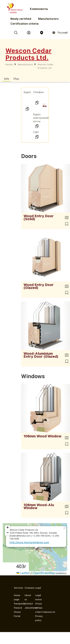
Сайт (36, 132)
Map (16, 79)
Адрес (27, 92)
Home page (16, 597)
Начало (9, 65)
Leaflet (23, 573)
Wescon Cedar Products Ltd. (45, 66)
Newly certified (21, 19)
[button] (64, 528)
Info (7, 79)
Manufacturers (48, 19)
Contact (27, 604)
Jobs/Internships (27, 608)
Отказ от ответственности (38, 608)
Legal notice (38, 597)
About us (27, 597)
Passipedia (16, 604)
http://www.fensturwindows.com (29, 542)
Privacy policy (38, 618)
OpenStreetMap (44, 573)
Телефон (38, 92)
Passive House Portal (16, 612)
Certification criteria (24, 24)
